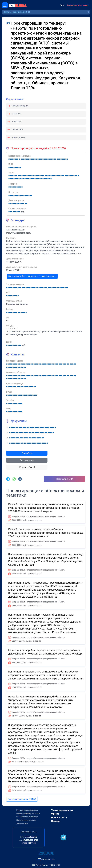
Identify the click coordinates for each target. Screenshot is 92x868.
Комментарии (19, 137)
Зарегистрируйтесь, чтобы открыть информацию (32, 276)
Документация (27, 460)
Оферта (55, 814)
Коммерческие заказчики (27, 810)
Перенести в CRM (65, 479)
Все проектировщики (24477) (22, 799)
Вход (62, 5)
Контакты (17, 122)
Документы (18, 130)
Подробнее (27, 453)
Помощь (56, 821)
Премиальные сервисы (26, 820)
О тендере (17, 114)
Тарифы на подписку (62, 810)
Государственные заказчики (28, 813)
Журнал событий (27, 467)
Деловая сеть (22, 823)
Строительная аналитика (27, 817)
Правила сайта (59, 817)
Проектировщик (20, 106)
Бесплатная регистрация (78, 5)
